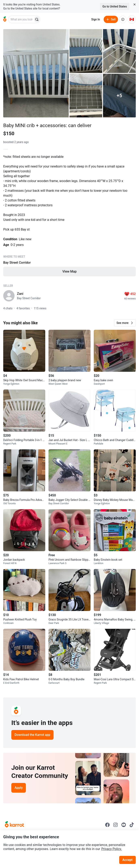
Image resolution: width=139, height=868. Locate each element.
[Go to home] (5, 19)
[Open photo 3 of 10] (119, 51)
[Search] (37, 19)
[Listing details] (69, 218)
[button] (125, 323)
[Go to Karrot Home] (14, 825)
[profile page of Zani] (9, 296)
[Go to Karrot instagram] (116, 825)
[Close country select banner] (135, 4)
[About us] (123, 19)
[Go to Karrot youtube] (124, 825)
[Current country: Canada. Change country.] (132, 19)
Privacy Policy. (112, 849)
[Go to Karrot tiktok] (132, 825)
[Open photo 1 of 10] (36, 73)
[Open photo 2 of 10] (86, 51)
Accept (127, 860)
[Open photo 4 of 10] (86, 96)
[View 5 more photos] (119, 96)
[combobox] (21, 19)
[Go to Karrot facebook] (107, 825)
